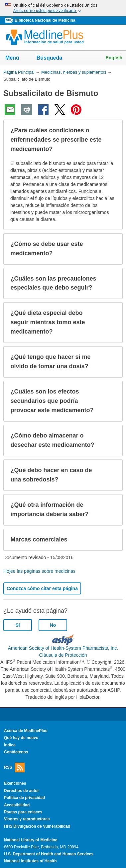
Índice (10, 745)
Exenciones (15, 783)
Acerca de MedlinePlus (26, 731)
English (114, 58)
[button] (112, 140)
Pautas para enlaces (23, 812)
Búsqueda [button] (54, 60)
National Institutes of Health (30, 861)
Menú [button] (17, 58)
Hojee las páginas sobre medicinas (39, 571)
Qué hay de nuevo (21, 738)
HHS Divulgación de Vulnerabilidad (37, 826)
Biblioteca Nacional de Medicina (45, 20)
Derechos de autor (21, 791)
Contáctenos (16, 752)
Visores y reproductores (27, 819)
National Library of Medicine (31, 840)
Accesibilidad (17, 805)
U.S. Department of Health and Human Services (49, 854)
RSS (14, 768)
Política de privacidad (24, 798)
